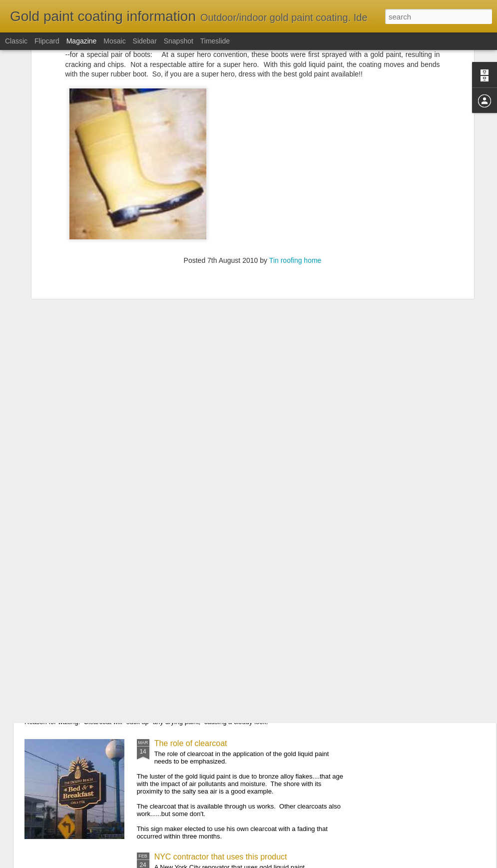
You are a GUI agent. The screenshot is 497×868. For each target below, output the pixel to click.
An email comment (75, 615)
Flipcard (47, 41)
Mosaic (114, 41)
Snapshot (179, 41)
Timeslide (215, 41)
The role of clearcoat (191, 743)
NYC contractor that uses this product (221, 857)
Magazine (82, 41)
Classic (16, 41)
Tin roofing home (295, 165)
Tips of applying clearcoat (87, 659)
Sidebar (145, 41)
